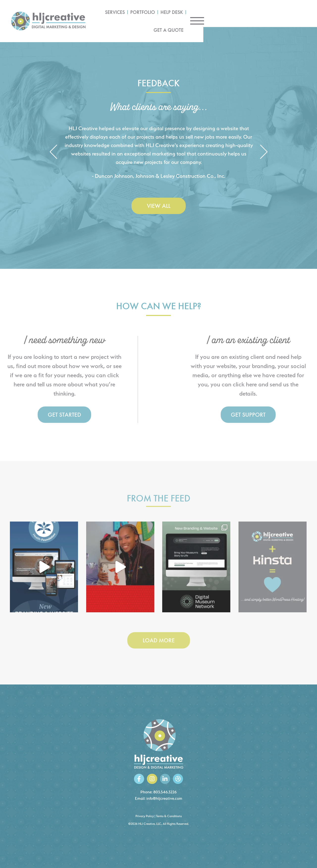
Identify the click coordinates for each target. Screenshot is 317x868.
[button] (53, 152)
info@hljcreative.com (164, 798)
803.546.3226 (165, 792)
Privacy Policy (145, 816)
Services (186, 13)
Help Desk (243, 13)
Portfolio (213, 13)
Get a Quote (274, 13)
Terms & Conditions (169, 816)
